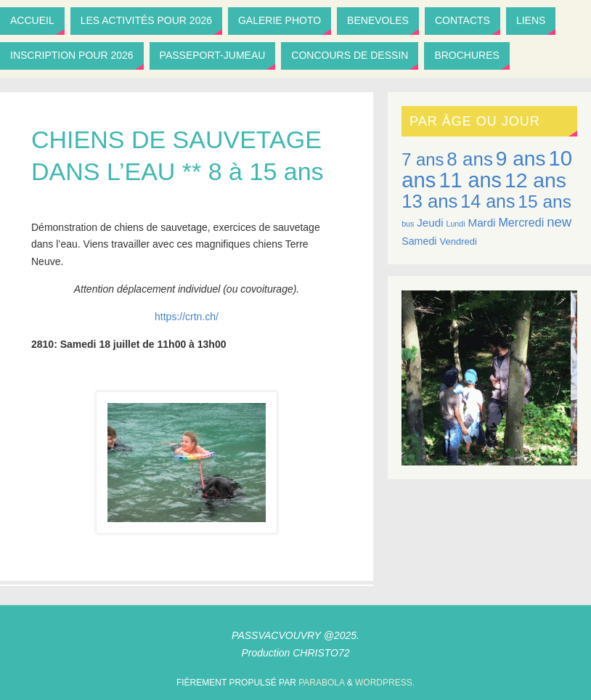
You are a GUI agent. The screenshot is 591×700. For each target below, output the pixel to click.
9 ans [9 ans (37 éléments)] (521, 159)
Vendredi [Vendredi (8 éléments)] (458, 241)
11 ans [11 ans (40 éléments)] (470, 180)
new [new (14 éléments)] (559, 222)
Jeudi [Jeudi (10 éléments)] (430, 223)
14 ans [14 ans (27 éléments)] (488, 201)
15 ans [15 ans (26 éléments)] (545, 202)
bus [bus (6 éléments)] (408, 224)
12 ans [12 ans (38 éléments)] (535, 180)
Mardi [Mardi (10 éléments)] (481, 223)
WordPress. (385, 683)
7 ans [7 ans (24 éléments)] (423, 159)
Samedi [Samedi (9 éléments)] (419, 241)
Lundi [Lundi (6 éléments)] (456, 224)
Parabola (321, 683)
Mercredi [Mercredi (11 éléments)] (521, 222)
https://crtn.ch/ (187, 317)
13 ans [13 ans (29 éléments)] (429, 201)
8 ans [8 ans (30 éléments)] (470, 159)
